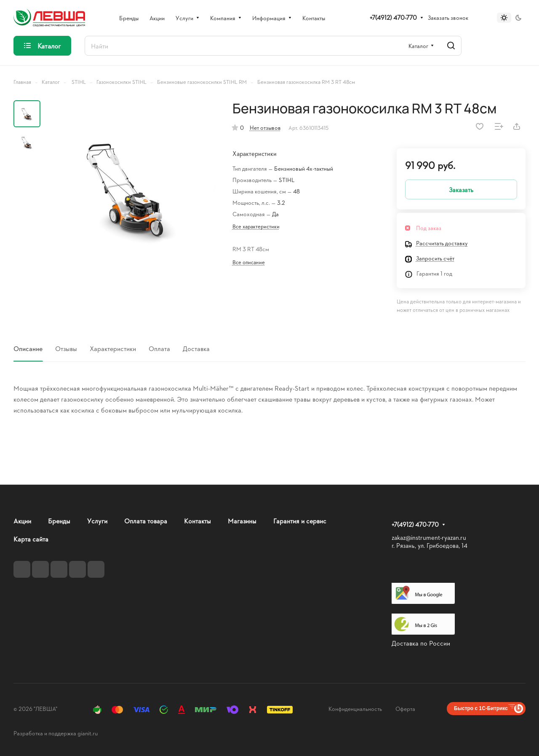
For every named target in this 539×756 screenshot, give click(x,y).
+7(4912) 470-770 (393, 18)
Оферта (405, 709)
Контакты (197, 521)
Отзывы (66, 348)
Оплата (159, 348)
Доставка (196, 348)
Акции (22, 521)
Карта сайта (31, 539)
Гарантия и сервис (300, 521)
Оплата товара (146, 521)
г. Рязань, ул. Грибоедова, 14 (430, 546)
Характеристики (113, 348)
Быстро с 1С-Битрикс (481, 708)
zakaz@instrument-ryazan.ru (429, 538)
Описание (28, 348)
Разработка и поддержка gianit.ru (56, 733)
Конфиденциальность (355, 709)
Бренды (59, 521)
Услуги (97, 521)
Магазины (242, 521)
